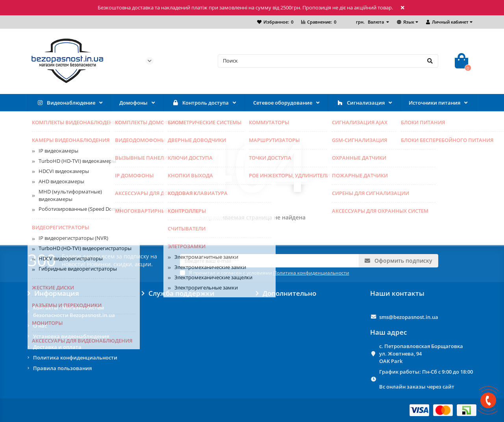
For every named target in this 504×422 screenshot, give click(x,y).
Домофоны (133, 103)
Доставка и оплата (57, 347)
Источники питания (435, 103)
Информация (53, 293)
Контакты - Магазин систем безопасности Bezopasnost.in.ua (74, 311)
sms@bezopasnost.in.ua (409, 317)
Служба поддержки (178, 293)
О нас (40, 326)
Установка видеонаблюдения (71, 336)
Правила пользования (62, 368)
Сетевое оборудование (283, 103)
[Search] (328, 61)
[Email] (270, 261)
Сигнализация (360, 103)
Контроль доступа (200, 103)
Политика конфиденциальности (75, 358)
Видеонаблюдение (66, 103)
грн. (371, 22)
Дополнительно (286, 293)
